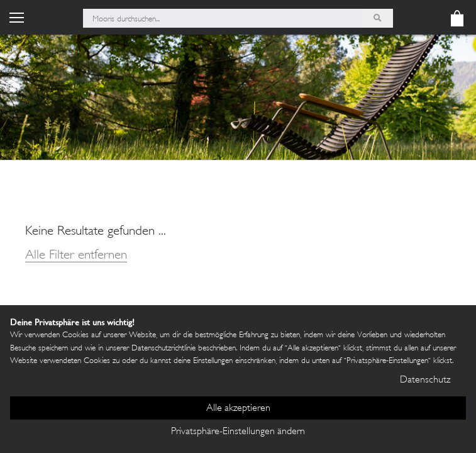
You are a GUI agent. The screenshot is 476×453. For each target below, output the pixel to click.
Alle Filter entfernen (76, 256)
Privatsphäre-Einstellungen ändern (238, 432)
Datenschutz (425, 380)
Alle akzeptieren (238, 409)
